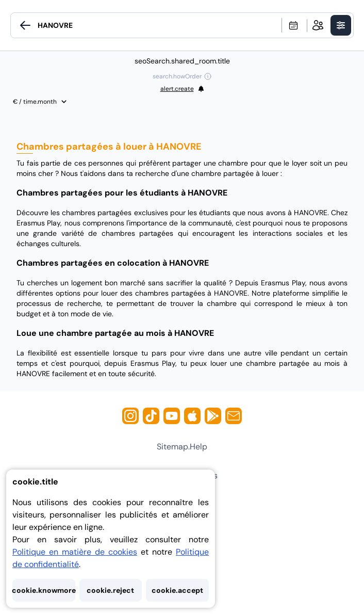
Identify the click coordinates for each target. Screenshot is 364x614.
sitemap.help (182, 447)
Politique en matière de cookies (75, 552)
